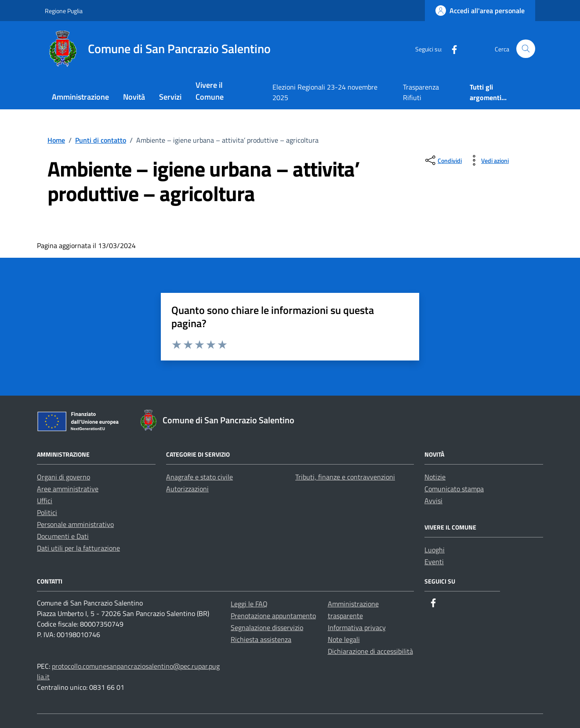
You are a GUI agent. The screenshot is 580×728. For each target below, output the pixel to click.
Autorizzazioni (187, 489)
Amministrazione (80, 97)
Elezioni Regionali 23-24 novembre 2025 (325, 92)
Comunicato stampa (454, 489)
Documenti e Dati (63, 536)
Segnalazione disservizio (267, 627)
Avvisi (433, 501)
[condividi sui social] (443, 160)
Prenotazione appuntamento (273, 616)
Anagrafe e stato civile (199, 477)
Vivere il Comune (210, 91)
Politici (47, 512)
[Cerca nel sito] (526, 49)
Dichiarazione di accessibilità (370, 651)
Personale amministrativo (75, 524)
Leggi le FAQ (249, 604)
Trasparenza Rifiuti (421, 92)
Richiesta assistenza (261, 639)
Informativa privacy (357, 627)
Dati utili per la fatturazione (78, 548)
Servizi (170, 97)
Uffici (45, 501)
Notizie (435, 477)
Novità (134, 97)
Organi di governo (63, 477)
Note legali (344, 639)
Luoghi (435, 550)
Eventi (434, 562)
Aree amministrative (68, 489)
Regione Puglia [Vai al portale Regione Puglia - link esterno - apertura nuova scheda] (64, 11)
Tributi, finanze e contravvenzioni (345, 477)
